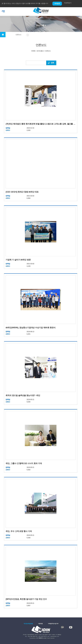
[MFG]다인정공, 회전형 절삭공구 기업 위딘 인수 (26, 599)
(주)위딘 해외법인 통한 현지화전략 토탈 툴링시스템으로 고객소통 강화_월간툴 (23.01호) (41, 124)
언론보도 (19, 35)
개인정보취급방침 (28, 624)
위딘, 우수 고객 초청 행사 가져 (19, 531)
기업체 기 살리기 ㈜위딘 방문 (18, 260)
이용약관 (40, 624)
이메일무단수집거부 (53, 624)
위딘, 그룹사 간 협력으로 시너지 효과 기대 (24, 463)
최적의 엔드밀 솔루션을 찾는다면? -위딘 (23, 395)
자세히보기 (68, 3)
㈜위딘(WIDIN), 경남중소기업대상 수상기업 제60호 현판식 (31, 328)
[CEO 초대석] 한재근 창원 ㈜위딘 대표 (22, 192)
